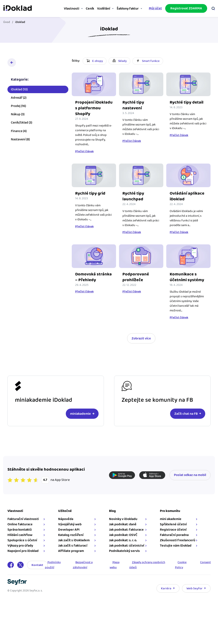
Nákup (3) (19, 115)
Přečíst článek (85, 157)
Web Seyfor (193, 593)
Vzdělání (101, 9)
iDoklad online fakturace (19, 8)
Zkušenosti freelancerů (177, 545)
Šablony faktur (126, 9)
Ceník (86, 9)
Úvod (8, 22)
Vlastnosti (66, 9)
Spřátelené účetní (173, 529)
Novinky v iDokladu (123, 524)
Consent (204, 567)
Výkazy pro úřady (21, 550)
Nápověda (66, 524)
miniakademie (80, 418)
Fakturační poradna (174, 540)
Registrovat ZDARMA (185, 8)
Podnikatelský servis (124, 556)
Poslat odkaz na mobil (189, 480)
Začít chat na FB (185, 418)
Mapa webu (115, 570)
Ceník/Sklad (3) (23, 124)
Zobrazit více (141, 343)
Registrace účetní (173, 534)
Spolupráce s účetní (23, 545)
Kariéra (165, 593)
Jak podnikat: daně (123, 529)
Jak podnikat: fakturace (126, 534)
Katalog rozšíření (71, 540)
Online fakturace (21, 529)
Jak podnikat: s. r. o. (123, 545)
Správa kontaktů (21, 534)
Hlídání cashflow (21, 540)
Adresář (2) (20, 99)
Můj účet (154, 8)
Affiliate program (72, 556)
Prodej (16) (19, 107)
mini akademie (170, 524)
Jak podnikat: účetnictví (127, 550)
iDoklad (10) (20, 90)
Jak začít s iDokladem (75, 545)
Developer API (70, 534)
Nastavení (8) (21, 140)
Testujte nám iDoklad (175, 550)
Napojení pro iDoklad (24, 556)
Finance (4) (20, 132)
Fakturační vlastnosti (24, 524)
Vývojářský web (70, 529)
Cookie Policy (180, 570)
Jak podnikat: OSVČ (123, 540)
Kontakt (38, 569)
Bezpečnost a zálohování (83, 570)
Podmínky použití (54, 570)
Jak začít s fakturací (73, 550)
